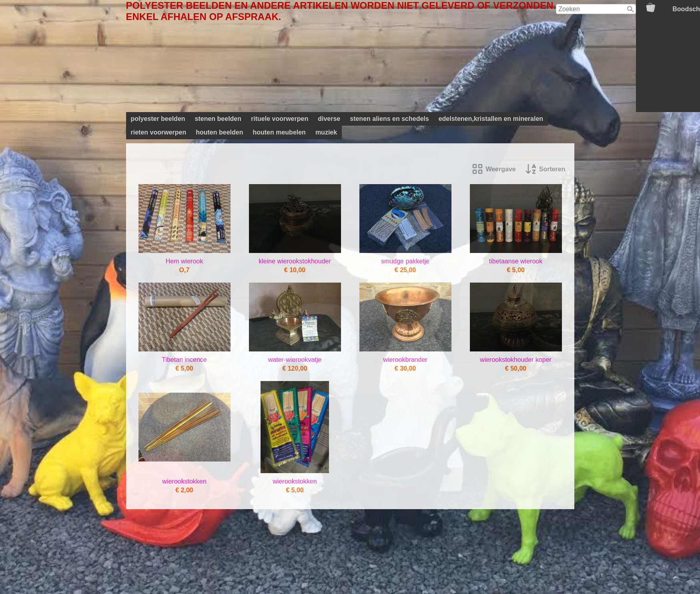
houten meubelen (279, 132)
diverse (329, 119)
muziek (326, 132)
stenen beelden (218, 119)
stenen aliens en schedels (389, 119)
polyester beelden (158, 119)
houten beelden (219, 132)
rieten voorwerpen (159, 132)
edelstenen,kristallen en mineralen (491, 119)
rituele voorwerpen (280, 119)
